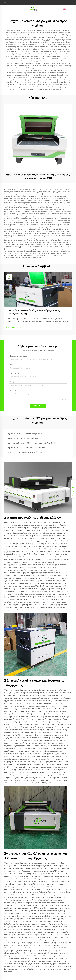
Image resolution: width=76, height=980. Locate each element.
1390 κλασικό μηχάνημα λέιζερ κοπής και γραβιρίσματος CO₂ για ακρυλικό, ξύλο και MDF (38, 176)
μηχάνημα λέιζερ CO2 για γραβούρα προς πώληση (26, 448)
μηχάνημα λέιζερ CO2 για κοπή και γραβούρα (25, 434)
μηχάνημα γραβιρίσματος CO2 (19, 443)
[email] (73, 491)
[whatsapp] (73, 487)
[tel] (73, 482)
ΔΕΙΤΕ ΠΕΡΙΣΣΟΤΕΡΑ (14, 327)
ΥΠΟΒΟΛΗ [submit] (38, 406)
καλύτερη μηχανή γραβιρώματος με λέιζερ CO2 (25, 452)
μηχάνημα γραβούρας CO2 (45, 443)
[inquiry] (73, 496)
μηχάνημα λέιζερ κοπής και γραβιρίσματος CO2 (25, 438)
